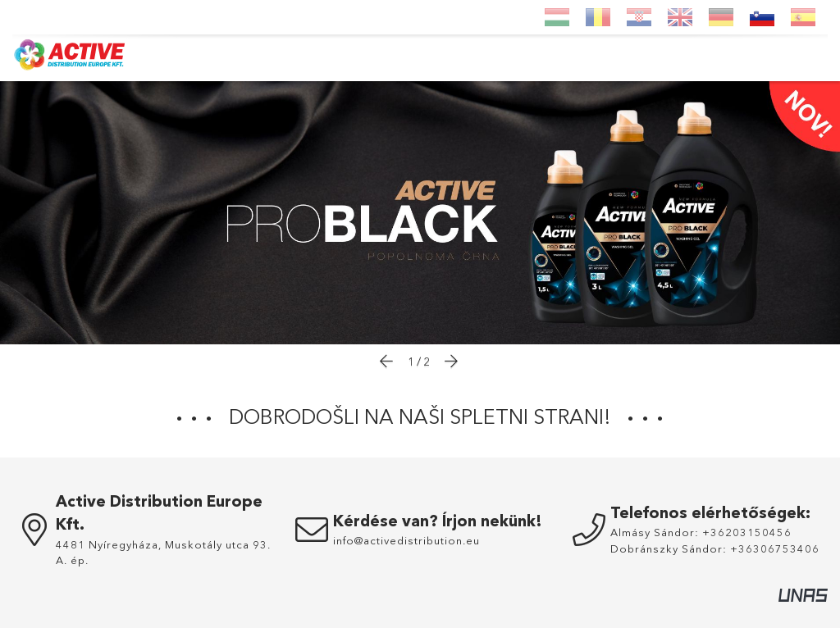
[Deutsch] (721, 17)
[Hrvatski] (639, 17)
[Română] (598, 17)
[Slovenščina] (762, 17)
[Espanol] (803, 17)
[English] (680, 17)
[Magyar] (557, 17)
